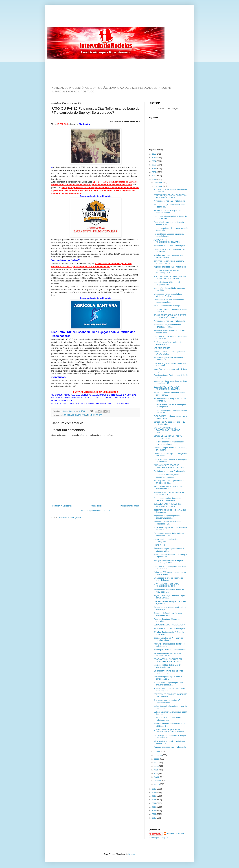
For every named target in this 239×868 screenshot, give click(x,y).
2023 (154, 165)
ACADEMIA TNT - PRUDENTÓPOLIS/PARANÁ (167, 241)
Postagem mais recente (62, 506)
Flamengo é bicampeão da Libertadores (170, 650)
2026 (154, 154)
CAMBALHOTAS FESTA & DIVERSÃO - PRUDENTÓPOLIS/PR (170, 196)
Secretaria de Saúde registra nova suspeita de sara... (168, 614)
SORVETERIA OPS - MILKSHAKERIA (169, 625)
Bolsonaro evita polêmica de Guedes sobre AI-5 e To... (169, 493)
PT (97, 415)
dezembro (158, 183)
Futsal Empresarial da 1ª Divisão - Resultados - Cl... (168, 523)
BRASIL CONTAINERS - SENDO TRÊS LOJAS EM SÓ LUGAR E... (170, 316)
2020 (154, 176)
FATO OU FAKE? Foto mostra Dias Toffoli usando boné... (168, 488)
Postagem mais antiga (130, 506)
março (157, 777)
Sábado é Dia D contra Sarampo (167, 306)
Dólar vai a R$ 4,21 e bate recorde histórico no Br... (168, 719)
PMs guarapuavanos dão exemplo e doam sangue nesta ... (168, 562)
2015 (154, 800)
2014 (154, 803)
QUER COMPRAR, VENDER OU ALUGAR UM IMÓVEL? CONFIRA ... (170, 731)
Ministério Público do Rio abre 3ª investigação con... (167, 666)
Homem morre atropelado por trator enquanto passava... (168, 684)
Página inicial (96, 506)
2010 (154, 818)
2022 (154, 169)
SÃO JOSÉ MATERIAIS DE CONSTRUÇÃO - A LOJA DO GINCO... (167, 430)
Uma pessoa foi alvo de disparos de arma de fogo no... (168, 579)
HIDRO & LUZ (159, 545)
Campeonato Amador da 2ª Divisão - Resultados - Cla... (169, 534)
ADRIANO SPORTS (162, 348)
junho (157, 766)
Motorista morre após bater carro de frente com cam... (168, 256)
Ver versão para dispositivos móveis (95, 511)
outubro (157, 752)
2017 (154, 792)
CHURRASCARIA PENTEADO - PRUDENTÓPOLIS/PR (167, 585)
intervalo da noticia (69, 411)
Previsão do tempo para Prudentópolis (169, 201)
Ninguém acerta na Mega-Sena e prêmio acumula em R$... (170, 382)
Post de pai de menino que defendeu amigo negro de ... (169, 482)
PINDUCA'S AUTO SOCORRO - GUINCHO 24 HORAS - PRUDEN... (169, 466)
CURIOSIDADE (68, 415)
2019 (154, 179)
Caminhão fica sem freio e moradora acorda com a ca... (169, 262)
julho (156, 763)
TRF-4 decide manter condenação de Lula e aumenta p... (169, 443)
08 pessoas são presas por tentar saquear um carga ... (167, 517)
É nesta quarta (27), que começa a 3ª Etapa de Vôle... (169, 550)
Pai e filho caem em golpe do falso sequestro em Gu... (168, 654)
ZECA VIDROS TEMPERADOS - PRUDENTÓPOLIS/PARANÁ (167, 388)
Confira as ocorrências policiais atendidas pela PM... (166, 272)
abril (156, 773)
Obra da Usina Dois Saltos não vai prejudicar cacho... (168, 437)
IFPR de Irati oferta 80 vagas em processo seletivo (167, 212)
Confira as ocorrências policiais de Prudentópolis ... (168, 343)
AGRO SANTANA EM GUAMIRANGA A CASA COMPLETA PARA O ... (170, 277)
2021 (154, 172)
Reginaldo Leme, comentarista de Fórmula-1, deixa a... (167, 326)
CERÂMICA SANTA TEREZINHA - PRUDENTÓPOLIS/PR (168, 505)
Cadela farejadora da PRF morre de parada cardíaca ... (168, 639)
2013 (154, 807)
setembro (158, 755)
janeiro (157, 784)
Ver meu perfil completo (159, 838)
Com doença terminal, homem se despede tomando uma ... (167, 499)
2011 (154, 814)
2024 (154, 161)
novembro (158, 186)
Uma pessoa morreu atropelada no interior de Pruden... (168, 295)
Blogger (132, 854)
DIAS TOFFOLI (81, 415)
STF (100, 415)
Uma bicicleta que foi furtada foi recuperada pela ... (167, 283)
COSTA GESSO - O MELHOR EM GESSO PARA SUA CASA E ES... (169, 660)
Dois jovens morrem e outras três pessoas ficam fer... (167, 701)
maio (156, 770)
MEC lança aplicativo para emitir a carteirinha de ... (168, 678)
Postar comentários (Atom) (70, 518)
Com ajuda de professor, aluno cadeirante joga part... (166, 476)
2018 (154, 789)
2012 (154, 811)
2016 (154, 796)
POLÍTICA (91, 415)
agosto (157, 759)
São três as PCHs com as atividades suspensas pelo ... (169, 301)
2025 (154, 158)
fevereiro (158, 781)
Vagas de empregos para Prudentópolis (170, 267)
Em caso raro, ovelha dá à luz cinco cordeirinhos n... (168, 672)
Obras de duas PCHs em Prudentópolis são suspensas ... (170, 406)
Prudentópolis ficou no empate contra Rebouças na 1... (169, 223)
